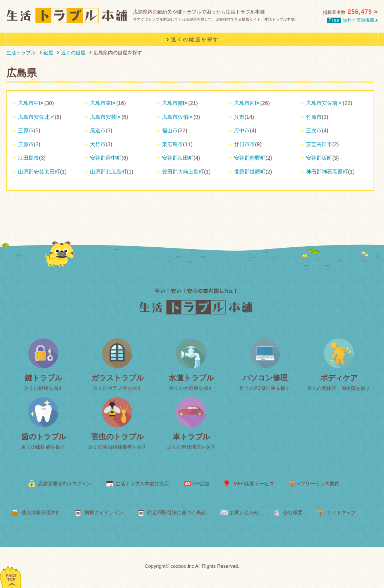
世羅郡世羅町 (250, 172)
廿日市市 (244, 144)
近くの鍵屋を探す (43, 388)
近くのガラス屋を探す (117, 388)
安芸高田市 (319, 144)
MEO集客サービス (254, 484)
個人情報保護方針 (41, 512)
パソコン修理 (265, 378)
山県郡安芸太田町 (39, 172)
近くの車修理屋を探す (191, 447)
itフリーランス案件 (319, 484)
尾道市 (98, 130)
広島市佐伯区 (178, 117)
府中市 (242, 130)
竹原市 (314, 117)
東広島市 (172, 144)
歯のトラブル (43, 437)
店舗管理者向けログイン (65, 484)
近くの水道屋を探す (191, 388)
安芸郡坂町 (319, 158)
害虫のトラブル (117, 437)
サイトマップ (341, 512)
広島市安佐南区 (324, 103)
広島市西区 (247, 103)
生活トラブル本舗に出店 (142, 484)
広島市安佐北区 (36, 117)
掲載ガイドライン (104, 512)
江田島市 (28, 158)
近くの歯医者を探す (43, 447)
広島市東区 (103, 103)
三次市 (314, 130)
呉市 (239, 117)
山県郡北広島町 (108, 172)
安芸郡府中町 (106, 158)
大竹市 (98, 144)
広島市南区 (175, 103)
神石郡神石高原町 (327, 172)
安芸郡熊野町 (250, 158)
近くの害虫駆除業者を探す (117, 447)
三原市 (26, 130)
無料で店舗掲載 (352, 20)
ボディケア (339, 378)
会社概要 (293, 512)
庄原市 (26, 144)
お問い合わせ (244, 512)
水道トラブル (191, 378)
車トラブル (191, 437)
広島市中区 (31, 103)
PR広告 (201, 484)
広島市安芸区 (106, 117)
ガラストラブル (117, 378)
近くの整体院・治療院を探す (339, 388)
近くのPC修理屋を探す (265, 388)
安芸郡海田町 (178, 158)
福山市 (170, 130)
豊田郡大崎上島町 (183, 172)
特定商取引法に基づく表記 (177, 512)
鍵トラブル (43, 378)
